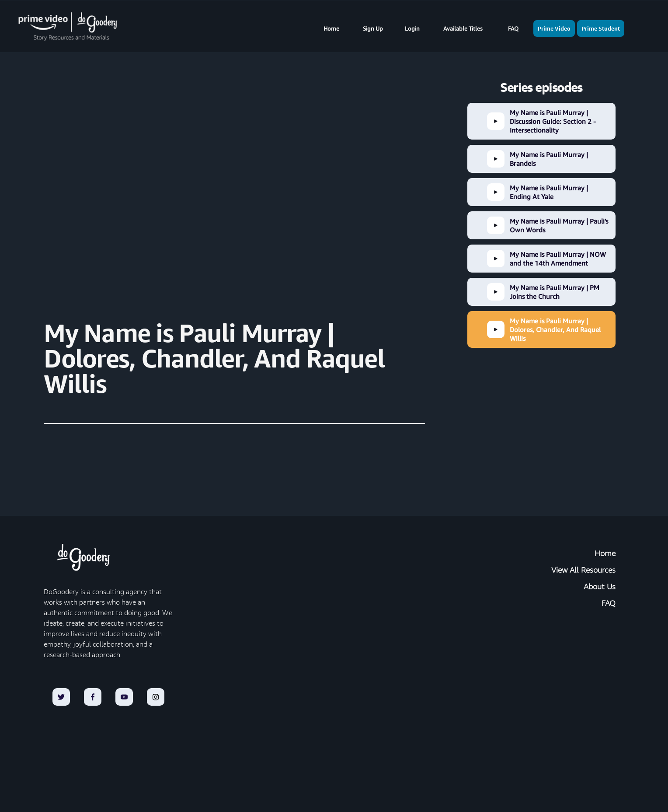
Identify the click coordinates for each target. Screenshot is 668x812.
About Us (600, 587)
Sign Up (373, 28)
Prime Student (601, 28)
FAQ (513, 28)
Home (331, 28)
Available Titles (463, 28)
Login (412, 28)
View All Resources (583, 570)
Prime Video (554, 28)
